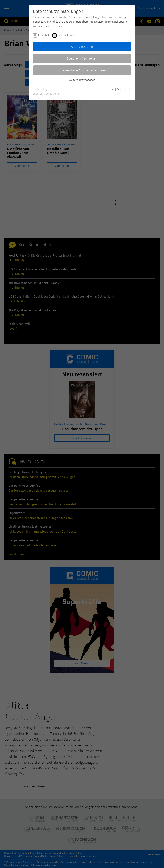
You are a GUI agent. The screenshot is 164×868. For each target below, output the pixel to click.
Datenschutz (124, 89)
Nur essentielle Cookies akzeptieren (82, 70)
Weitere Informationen (82, 80)
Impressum (108, 89)
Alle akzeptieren (82, 46)
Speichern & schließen (82, 58)
